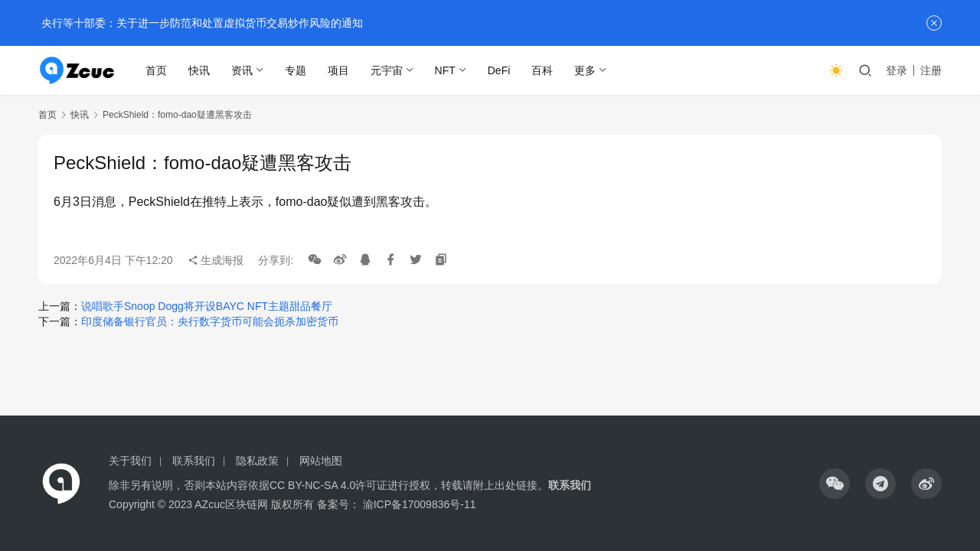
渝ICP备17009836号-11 (420, 504)
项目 (338, 70)
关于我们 (130, 461)
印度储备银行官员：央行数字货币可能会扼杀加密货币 (210, 321)
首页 (156, 70)
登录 (897, 70)
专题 (296, 70)
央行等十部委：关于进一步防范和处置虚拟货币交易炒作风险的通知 (201, 23)
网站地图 (321, 461)
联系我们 (194, 461)
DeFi (499, 70)
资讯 (242, 70)
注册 (931, 70)
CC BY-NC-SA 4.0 (312, 485)
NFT (445, 70)
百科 (543, 70)
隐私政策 (257, 461)
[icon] (835, 484)
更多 (586, 70)
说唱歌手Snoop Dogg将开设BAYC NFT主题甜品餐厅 (207, 306)
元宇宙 (387, 70)
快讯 (199, 70)
